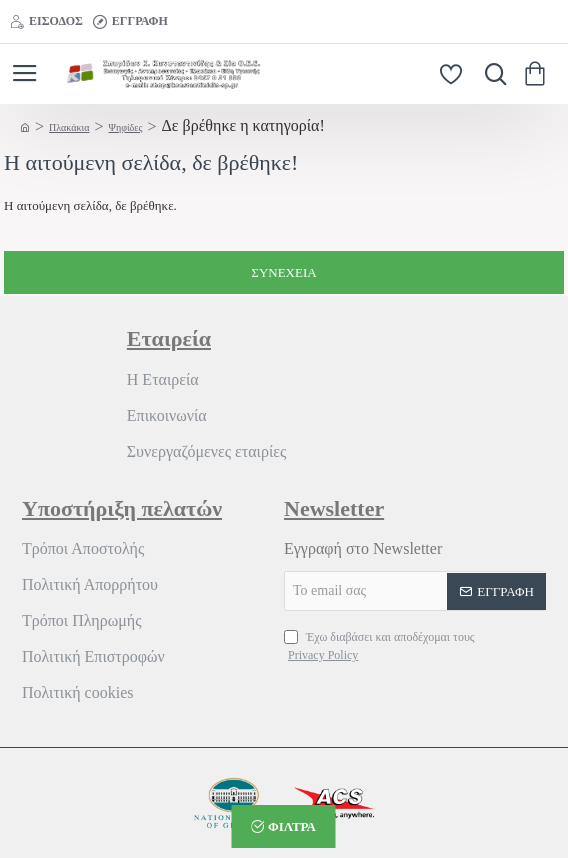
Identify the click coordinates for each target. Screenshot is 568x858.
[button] (284, 826)
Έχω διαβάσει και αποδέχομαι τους (379, 647)
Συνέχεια (283, 272)
